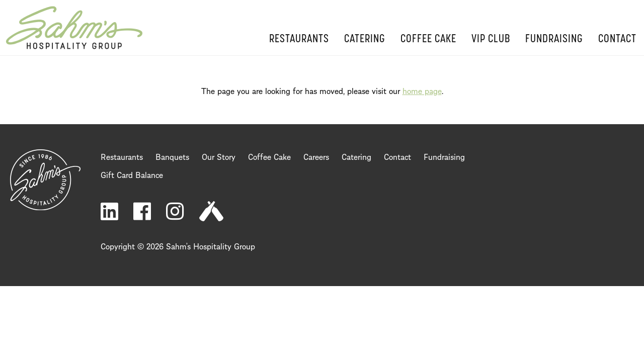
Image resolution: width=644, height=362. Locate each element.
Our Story (219, 156)
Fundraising (554, 39)
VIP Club (491, 39)
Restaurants (299, 39)
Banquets (172, 156)
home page (422, 90)
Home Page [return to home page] (74, 28)
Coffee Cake (428, 39)
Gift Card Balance (132, 174)
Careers (316, 156)
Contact (617, 39)
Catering (365, 39)
